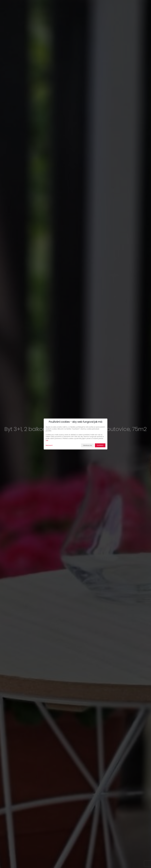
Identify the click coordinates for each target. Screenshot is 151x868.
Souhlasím (100, 445)
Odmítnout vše (87, 445)
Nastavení (49, 445)
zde (47, 440)
